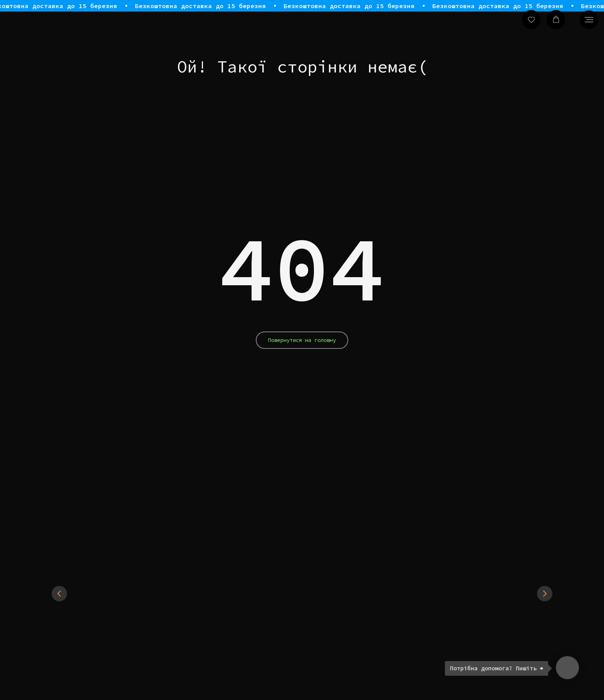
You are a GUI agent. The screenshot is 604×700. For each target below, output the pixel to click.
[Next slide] (545, 594)
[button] (531, 19)
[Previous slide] (59, 594)
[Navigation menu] (589, 20)
